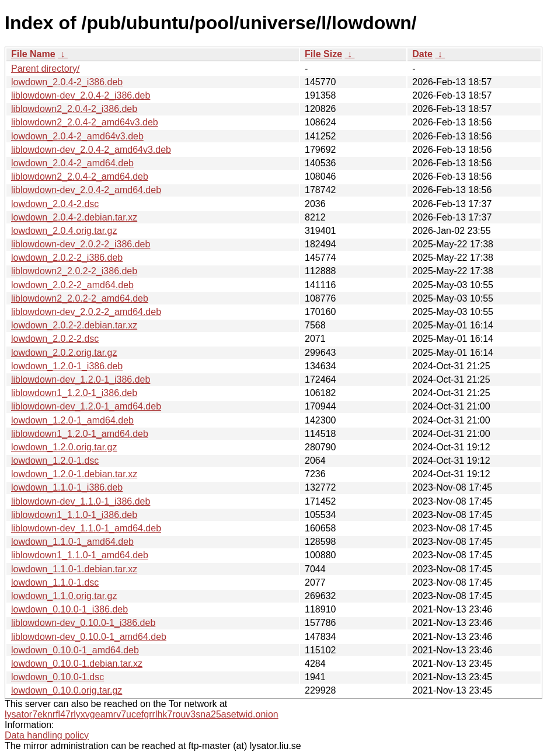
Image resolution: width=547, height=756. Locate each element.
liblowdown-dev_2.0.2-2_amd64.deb (86, 312)
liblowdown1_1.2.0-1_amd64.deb (80, 434)
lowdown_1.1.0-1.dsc (55, 582)
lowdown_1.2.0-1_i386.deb (67, 366)
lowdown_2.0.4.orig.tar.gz (64, 231)
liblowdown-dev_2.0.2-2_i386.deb (81, 244)
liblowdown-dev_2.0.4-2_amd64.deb (86, 190)
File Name (33, 54)
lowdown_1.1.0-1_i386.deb (67, 487)
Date (422, 54)
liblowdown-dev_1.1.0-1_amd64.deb (86, 528)
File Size (323, 54)
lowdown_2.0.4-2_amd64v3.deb (77, 136)
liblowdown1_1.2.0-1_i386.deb (74, 393)
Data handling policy (47, 735)
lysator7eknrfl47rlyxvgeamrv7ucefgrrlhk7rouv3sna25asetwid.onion (142, 714)
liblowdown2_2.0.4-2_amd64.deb (80, 176)
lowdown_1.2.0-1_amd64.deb (72, 420)
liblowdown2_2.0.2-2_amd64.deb (80, 298)
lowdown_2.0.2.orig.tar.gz (64, 353)
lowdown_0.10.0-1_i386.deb (69, 609)
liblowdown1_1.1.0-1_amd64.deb (80, 555)
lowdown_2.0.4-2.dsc (55, 204)
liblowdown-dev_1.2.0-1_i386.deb (81, 379)
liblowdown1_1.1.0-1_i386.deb (74, 515)
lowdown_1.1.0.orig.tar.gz (64, 596)
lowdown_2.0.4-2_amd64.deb (72, 163)
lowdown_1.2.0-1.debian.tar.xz (74, 474)
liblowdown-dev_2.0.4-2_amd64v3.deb (91, 150)
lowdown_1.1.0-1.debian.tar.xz (74, 569)
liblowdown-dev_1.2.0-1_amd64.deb (86, 406)
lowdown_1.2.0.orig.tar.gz (64, 447)
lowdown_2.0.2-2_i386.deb (67, 258)
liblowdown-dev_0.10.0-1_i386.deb (83, 623)
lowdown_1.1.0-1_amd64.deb (72, 542)
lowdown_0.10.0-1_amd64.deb (75, 650)
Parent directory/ (45, 69)
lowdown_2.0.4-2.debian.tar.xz (74, 217)
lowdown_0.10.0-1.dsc (58, 677)
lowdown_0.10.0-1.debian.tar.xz (77, 664)
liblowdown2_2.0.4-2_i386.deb (74, 109)
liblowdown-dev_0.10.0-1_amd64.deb (89, 637)
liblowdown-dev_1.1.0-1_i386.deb (81, 501)
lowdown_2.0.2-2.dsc (55, 339)
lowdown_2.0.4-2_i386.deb (67, 82)
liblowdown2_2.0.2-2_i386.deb (74, 271)
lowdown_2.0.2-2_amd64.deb (72, 285)
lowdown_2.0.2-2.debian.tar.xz (74, 325)
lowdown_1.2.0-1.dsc (55, 461)
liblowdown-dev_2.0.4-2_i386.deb (81, 95)
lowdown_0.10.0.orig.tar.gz (67, 690)
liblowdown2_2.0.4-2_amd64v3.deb (85, 122)
